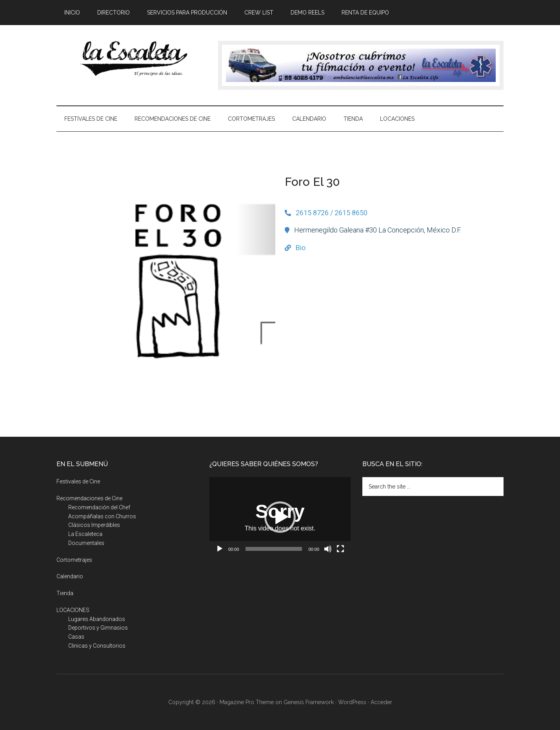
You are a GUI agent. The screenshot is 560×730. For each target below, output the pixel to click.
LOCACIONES (73, 610)
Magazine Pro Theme (247, 702)
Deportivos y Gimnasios (98, 628)
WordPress (352, 702)
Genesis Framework (309, 702)
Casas (76, 637)
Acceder (381, 702)
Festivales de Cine (78, 481)
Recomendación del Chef (99, 507)
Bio (301, 248)
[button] (280, 517)
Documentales (86, 543)
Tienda (65, 593)
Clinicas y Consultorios (97, 646)
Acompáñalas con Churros (102, 516)
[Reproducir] (220, 549)
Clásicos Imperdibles (94, 525)
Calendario (70, 576)
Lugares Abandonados (97, 619)
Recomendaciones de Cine (89, 498)
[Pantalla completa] (340, 549)
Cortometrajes (74, 560)
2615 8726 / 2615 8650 (332, 213)
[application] (280, 517)
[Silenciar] (328, 549)
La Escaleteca (85, 534)
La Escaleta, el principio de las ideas (131, 58)
